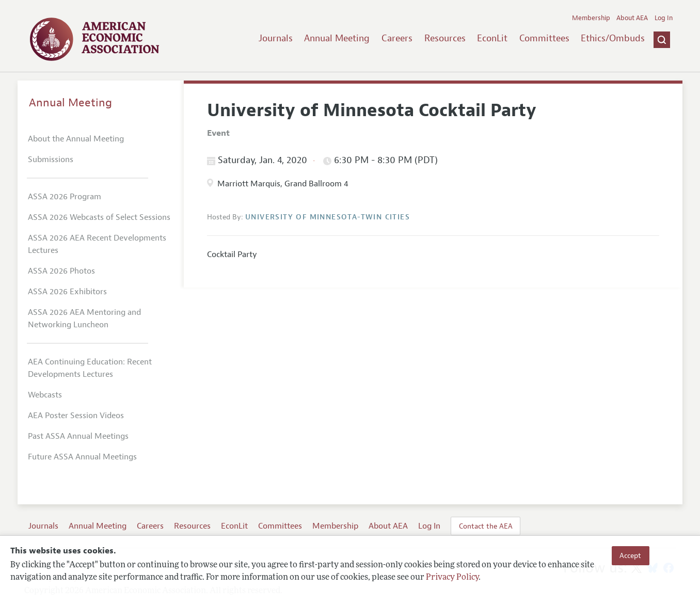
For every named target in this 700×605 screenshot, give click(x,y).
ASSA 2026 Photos (61, 271)
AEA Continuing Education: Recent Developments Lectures (90, 368)
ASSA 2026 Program (65, 197)
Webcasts (45, 395)
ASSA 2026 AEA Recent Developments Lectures (97, 244)
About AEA (632, 18)
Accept (630, 555)
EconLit (492, 38)
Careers (397, 38)
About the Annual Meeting (76, 139)
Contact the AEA (486, 526)
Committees (544, 38)
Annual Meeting (337, 38)
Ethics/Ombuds (613, 38)
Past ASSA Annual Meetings (78, 436)
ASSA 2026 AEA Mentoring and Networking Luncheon (84, 319)
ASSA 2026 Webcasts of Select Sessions (99, 217)
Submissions (51, 160)
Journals (276, 38)
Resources (445, 38)
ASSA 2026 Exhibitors (67, 292)
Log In (664, 18)
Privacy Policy (452, 578)
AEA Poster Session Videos (76, 416)
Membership (591, 18)
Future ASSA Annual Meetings (82, 457)
